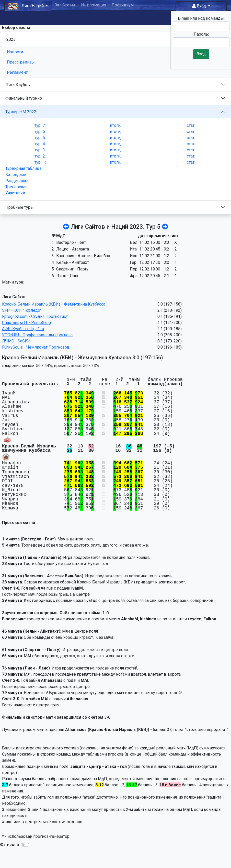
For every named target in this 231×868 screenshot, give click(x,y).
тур (40, 125)
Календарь (16, 175)
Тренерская (16, 187)
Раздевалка (17, 181)
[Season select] (115, 39)
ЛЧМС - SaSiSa (16, 341)
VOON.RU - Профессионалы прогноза (37, 335)
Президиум (123, 5)
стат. (191, 125)
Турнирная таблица (23, 168)
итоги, (115, 125)
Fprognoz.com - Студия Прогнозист (35, 316)
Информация (94, 5)
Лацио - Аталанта (73, 249)
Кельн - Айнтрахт (73, 262)
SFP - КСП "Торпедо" (22, 310)
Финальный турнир (24, 98)
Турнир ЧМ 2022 (21, 112)
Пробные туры (20, 207)
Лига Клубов (18, 85)
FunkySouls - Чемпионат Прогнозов (36, 347)
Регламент (17, 72)
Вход (200, 6)
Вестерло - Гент (71, 242)
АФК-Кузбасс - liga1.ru (23, 329)
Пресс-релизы (21, 62)
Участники (15, 193)
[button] (25, 845)
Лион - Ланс (68, 276)
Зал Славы (65, 5)
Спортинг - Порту (72, 269)
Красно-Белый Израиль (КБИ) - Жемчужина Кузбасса (54, 304)
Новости (15, 52)
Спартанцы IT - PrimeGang (26, 323)
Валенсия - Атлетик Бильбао (83, 256)
